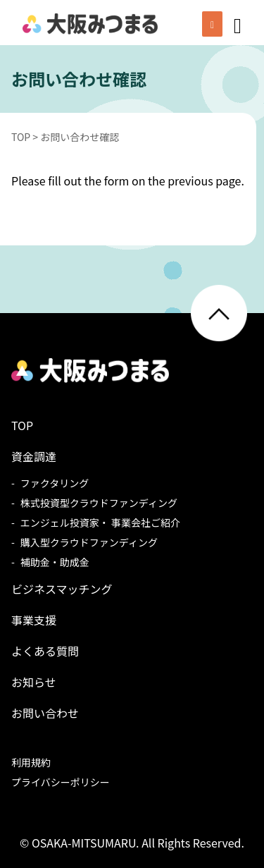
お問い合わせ (45, 713)
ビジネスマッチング (62, 589)
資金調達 (34, 456)
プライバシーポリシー (61, 782)
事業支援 (34, 620)
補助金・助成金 (55, 562)
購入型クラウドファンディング (89, 542)
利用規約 (31, 762)
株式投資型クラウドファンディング (99, 503)
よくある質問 (45, 651)
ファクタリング (55, 483)
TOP (22, 425)
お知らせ (34, 682)
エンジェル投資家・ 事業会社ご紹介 (100, 522)
